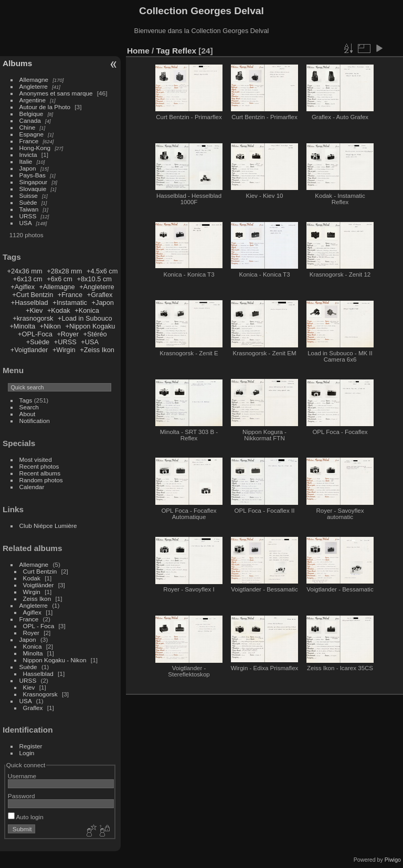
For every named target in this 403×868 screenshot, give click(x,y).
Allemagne (34, 80)
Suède (28, 202)
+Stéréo (95, 334)
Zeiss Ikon (37, 599)
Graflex (33, 708)
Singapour (34, 182)
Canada (30, 120)
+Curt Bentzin (33, 295)
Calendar (32, 487)
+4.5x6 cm (102, 271)
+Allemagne (57, 287)
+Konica (87, 310)
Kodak (32, 578)
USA (26, 223)
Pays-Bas (33, 175)
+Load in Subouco (85, 318)
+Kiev (34, 310)
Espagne (31, 134)
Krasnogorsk (40, 694)
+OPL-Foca (35, 334)
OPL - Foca (39, 626)
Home (138, 51)
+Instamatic (70, 303)
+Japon (103, 303)
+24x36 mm (24, 271)
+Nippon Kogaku (90, 326)
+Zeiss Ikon (97, 350)
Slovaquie (33, 189)
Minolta (33, 653)
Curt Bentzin (40, 571)
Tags (26, 400)
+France (70, 295)
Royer (31, 633)
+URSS (65, 342)
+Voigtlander (29, 350)
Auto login (26, 817)
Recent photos (39, 466)
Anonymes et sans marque (56, 93)
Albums (17, 63)
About (28, 414)
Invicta (28, 155)
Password (22, 796)
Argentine (33, 100)
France (29, 141)
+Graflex (100, 295)
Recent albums (40, 473)
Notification (35, 421)
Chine (28, 127)
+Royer (68, 334)
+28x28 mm (64, 271)
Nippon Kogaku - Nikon (55, 660)
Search (29, 407)
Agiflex (32, 612)
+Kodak (59, 310)
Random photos (41, 480)
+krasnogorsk (33, 318)
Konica (33, 646)
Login (27, 753)
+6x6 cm (60, 279)
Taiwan (29, 209)
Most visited (36, 459)
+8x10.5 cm (94, 279)
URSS (28, 216)
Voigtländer (39, 585)
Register (31, 746)
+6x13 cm (28, 279)
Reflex (184, 51)
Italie (26, 161)
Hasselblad (38, 674)
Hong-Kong (35, 148)
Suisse (29, 195)
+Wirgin (64, 350)
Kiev (29, 687)
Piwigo (393, 860)
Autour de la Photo (45, 107)
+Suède (38, 342)
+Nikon (50, 326)
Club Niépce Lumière (48, 526)
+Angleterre (97, 287)
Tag (163, 51)
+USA (90, 342)
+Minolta (22, 326)
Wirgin (32, 592)
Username (22, 776)
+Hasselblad (30, 303)
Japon (28, 168)
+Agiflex (23, 287)
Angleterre (34, 86)
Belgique (31, 114)
